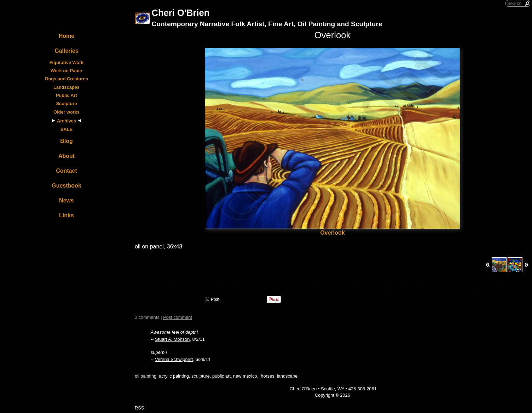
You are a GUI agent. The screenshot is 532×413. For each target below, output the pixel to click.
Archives (66, 121)
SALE (66, 129)
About (66, 156)
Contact (66, 171)
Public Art (66, 95)
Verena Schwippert (174, 359)
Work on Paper (66, 71)
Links (66, 215)
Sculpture (66, 104)
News (66, 200)
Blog (66, 141)
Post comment (178, 317)
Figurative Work (66, 62)
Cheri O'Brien (180, 13)
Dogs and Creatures (66, 79)
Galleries (66, 51)
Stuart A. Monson (172, 339)
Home (66, 36)
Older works (66, 112)
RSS (139, 408)
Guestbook (66, 186)
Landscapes (66, 87)
